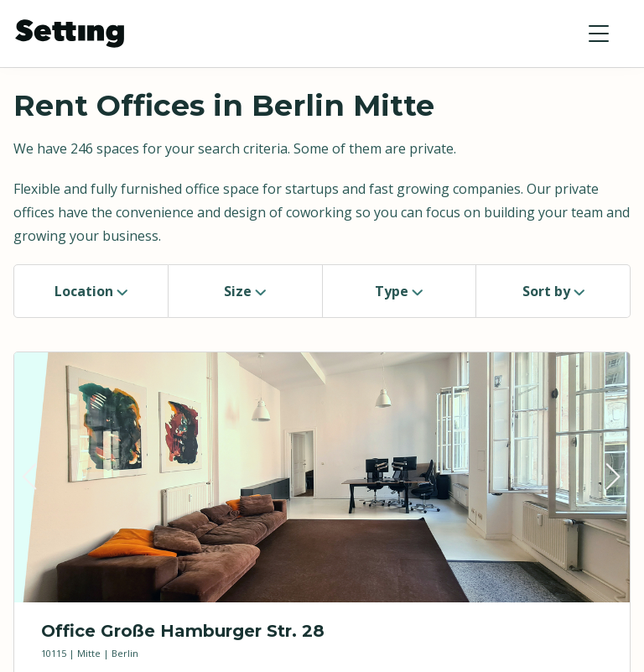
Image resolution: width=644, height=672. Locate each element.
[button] (599, 34)
